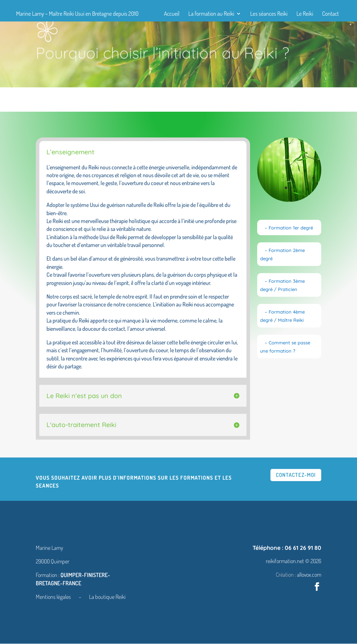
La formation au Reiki (211, 14)
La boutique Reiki (107, 597)
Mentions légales (54, 597)
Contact (330, 14)
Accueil (172, 14)
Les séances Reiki (269, 14)
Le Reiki (305, 14)
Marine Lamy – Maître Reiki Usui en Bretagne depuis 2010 (77, 14)
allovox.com (309, 575)
